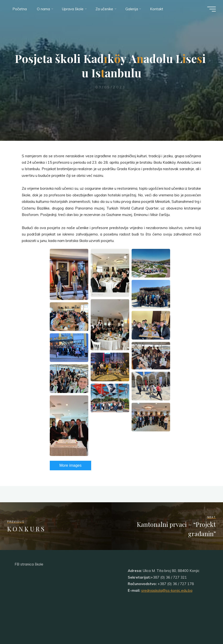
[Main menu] (212, 9)
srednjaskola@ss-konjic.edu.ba (167, 590)
